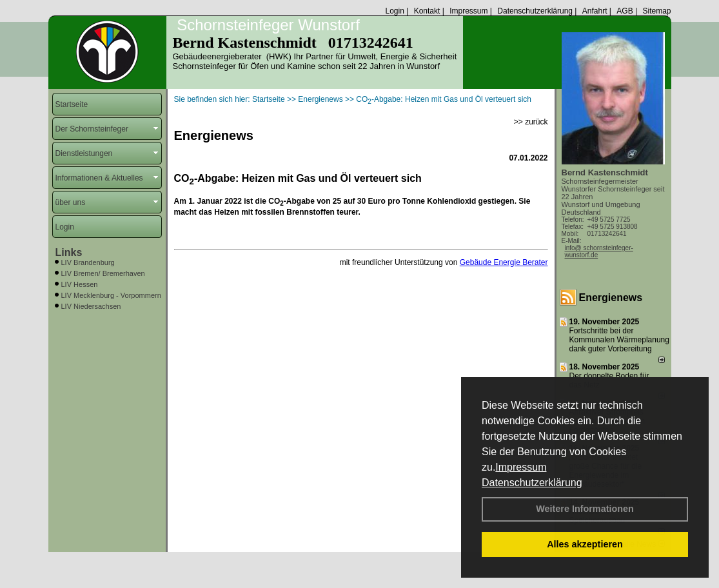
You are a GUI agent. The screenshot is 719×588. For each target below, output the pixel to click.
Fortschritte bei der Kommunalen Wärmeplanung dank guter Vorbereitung (619, 340)
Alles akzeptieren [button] (585, 544)
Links (69, 252)
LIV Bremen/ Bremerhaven (103, 273)
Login (394, 11)
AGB (625, 11)
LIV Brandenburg (88, 262)
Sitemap (656, 11)
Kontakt (427, 11)
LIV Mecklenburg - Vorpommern (111, 295)
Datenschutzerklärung (532, 483)
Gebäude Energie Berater (504, 262)
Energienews (611, 298)
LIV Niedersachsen (91, 306)
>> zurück (531, 122)
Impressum (521, 467)
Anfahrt (595, 11)
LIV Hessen (80, 284)
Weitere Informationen (585, 509)
